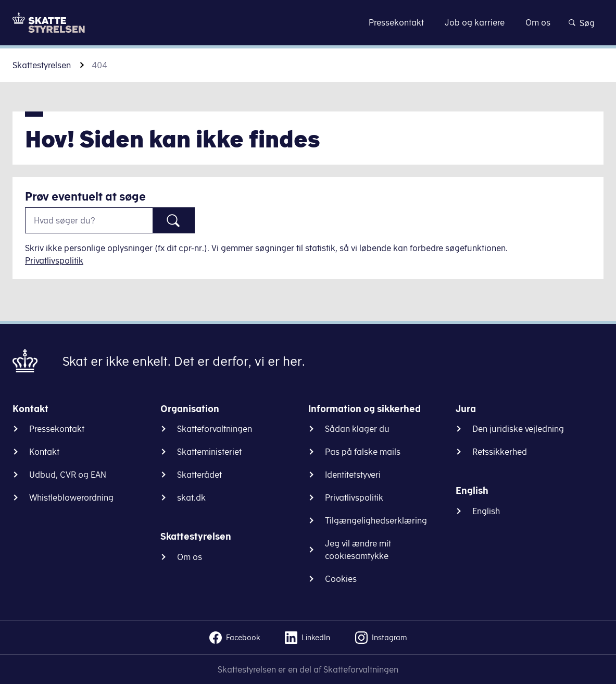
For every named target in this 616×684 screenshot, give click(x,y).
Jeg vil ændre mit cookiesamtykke (358, 550)
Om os (190, 557)
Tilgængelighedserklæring (376, 520)
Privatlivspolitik (54, 260)
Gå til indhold (308, 22)
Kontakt (44, 452)
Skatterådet (199, 475)
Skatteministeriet (209, 452)
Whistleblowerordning (71, 498)
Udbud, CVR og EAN (68, 475)
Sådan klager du (357, 429)
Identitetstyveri (353, 475)
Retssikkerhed (500, 452)
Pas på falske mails (363, 452)
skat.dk (191, 498)
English (486, 511)
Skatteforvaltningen (215, 429)
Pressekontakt (57, 429)
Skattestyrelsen (42, 65)
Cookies (341, 579)
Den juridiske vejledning (518, 429)
